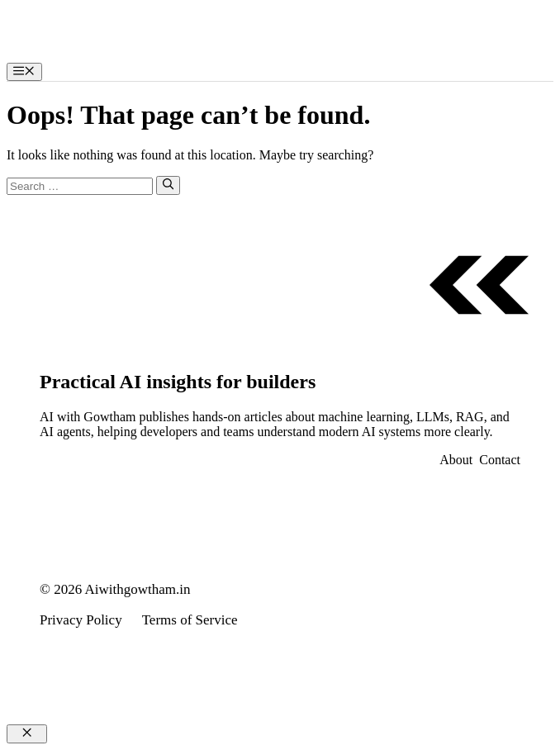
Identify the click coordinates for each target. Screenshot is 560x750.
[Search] (168, 185)
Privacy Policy (81, 620)
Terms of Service (190, 620)
